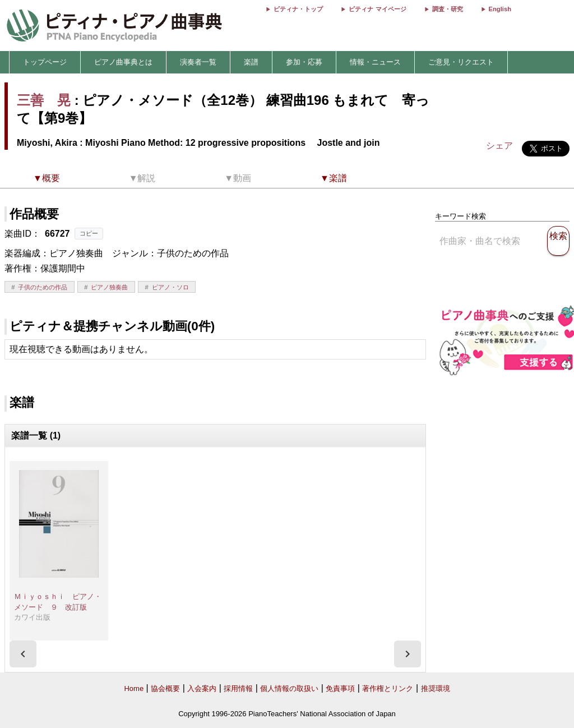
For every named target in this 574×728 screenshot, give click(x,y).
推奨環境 (436, 688)
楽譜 (251, 62)
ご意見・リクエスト (461, 62)
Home (134, 688)
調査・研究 (448, 9)
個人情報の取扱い (289, 688)
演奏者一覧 (198, 62)
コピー (89, 233)
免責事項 (340, 688)
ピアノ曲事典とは (123, 62)
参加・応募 (304, 62)
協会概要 (165, 688)
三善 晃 (44, 100)
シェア (499, 146)
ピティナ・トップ (298, 9)
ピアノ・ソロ (170, 287)
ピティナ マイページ (377, 9)
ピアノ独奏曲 (109, 287)
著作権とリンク (388, 688)
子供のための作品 (43, 287)
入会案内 (202, 688)
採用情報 (238, 688)
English (500, 9)
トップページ (45, 62)
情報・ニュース (375, 62)
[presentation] (23, 654)
